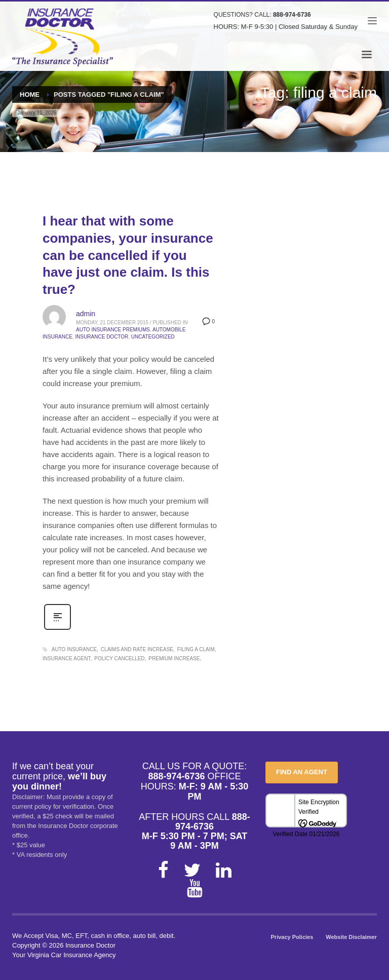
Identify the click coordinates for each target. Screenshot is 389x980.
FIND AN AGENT (302, 772)
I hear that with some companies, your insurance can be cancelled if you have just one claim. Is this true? (128, 255)
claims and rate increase (137, 649)
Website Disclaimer (351, 937)
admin (86, 314)
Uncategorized (153, 337)
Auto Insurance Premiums (113, 330)
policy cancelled (119, 658)
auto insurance (74, 649)
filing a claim (196, 649)
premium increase (174, 658)
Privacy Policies (292, 937)
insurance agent (66, 658)
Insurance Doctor (102, 337)
